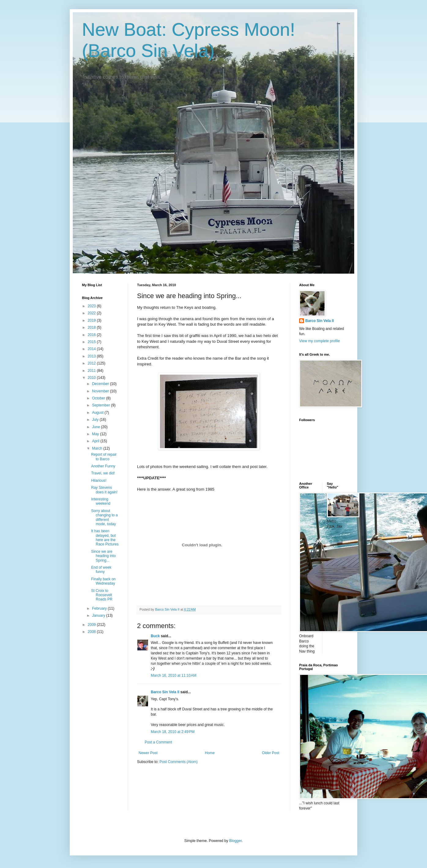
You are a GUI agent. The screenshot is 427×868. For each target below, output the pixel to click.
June (97, 427)
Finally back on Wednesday (103, 581)
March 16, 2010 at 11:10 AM (174, 675)
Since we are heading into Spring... (103, 556)
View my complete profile (319, 341)
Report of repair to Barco (104, 457)
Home (210, 753)
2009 (92, 625)
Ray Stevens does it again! (104, 490)
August (98, 413)
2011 (92, 371)
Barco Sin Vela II (165, 692)
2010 (92, 378)
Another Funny (103, 466)
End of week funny (101, 570)
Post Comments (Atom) (178, 762)
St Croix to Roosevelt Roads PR (102, 595)
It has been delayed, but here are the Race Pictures (105, 538)
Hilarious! (99, 481)
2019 (92, 320)
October (99, 398)
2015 (92, 342)
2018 (92, 327)
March (98, 448)
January (99, 615)
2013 (92, 356)
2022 (92, 313)
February (100, 608)
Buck (155, 636)
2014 (92, 349)
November (101, 391)
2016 (92, 335)
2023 (92, 306)
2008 (92, 632)
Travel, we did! (103, 473)
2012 (92, 363)
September (102, 405)
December (101, 384)
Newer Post (148, 753)
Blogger (235, 841)
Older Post (271, 753)
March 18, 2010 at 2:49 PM (173, 732)
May (96, 434)
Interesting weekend (101, 501)
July (96, 420)
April (96, 441)
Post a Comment (158, 742)
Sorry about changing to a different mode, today (104, 517)
